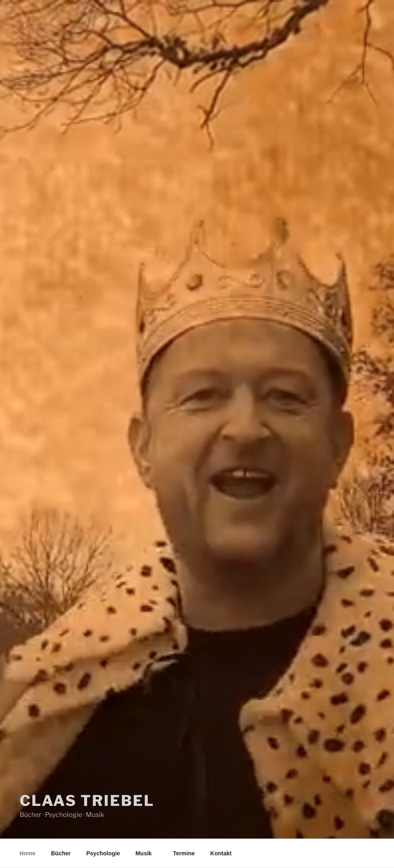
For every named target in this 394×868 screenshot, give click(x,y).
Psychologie (103, 853)
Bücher (61, 853)
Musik (147, 853)
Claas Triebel (87, 801)
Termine (184, 853)
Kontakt (221, 853)
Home (28, 853)
